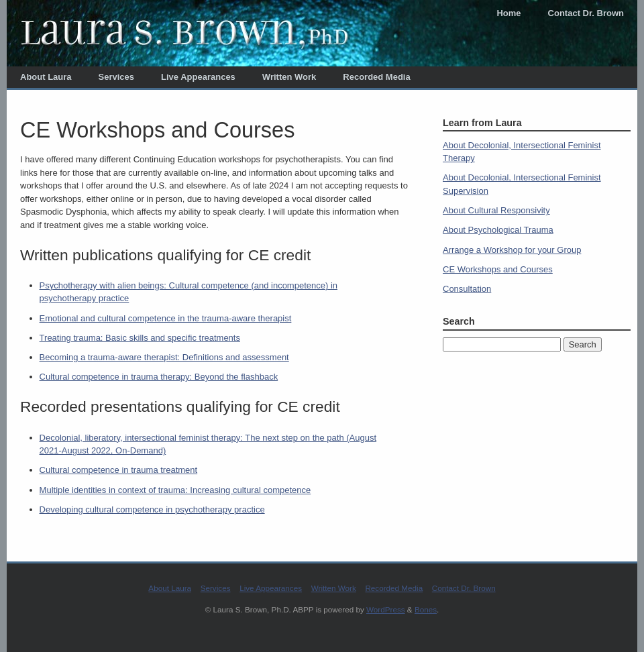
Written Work (289, 77)
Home (508, 13)
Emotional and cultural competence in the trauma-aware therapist (166, 318)
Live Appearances (198, 77)
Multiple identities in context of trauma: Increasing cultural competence (175, 490)
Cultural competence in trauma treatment (119, 470)
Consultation (467, 289)
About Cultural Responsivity (496, 210)
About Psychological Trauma (498, 230)
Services (117, 77)
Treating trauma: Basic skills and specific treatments (140, 338)
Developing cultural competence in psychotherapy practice (152, 509)
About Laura (46, 77)
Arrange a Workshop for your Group (512, 250)
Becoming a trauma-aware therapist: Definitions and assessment (164, 357)
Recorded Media (376, 77)
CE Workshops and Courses (498, 269)
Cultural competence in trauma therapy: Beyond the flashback (159, 377)
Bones (426, 609)
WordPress (386, 609)
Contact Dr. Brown (586, 13)
